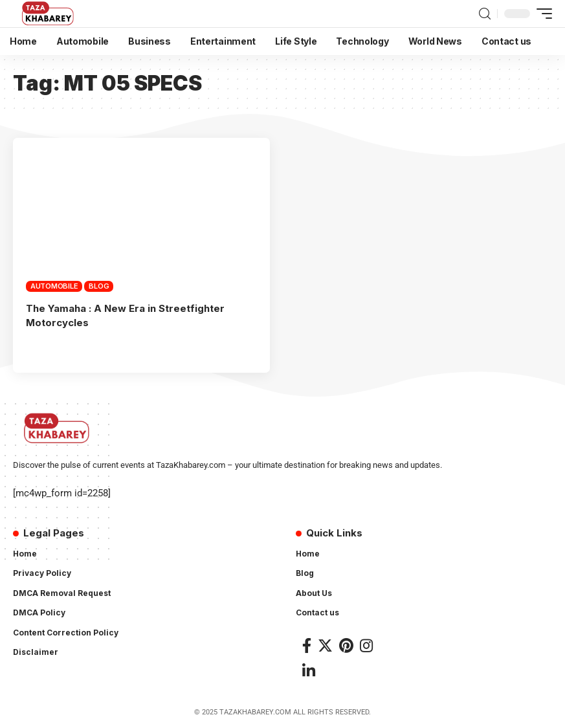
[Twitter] (325, 645)
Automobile (54, 286)
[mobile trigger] (541, 14)
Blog (99, 286)
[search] (485, 14)
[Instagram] (366, 645)
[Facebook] (307, 645)
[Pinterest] (346, 645)
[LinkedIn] (309, 671)
